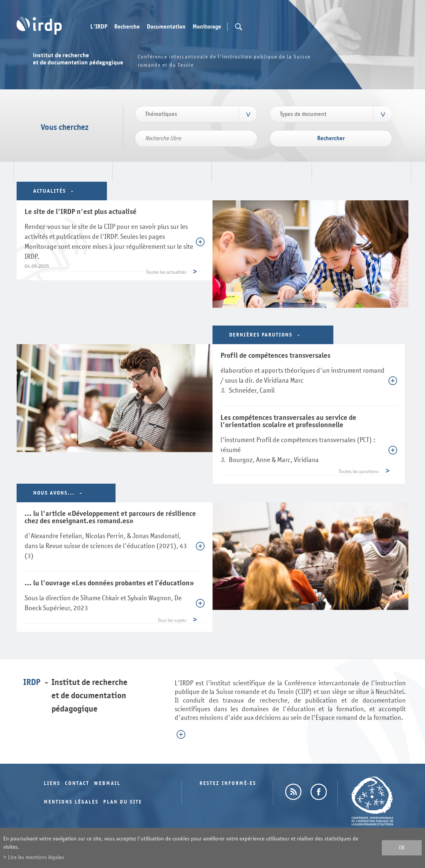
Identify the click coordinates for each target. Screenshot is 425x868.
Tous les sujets (172, 620)
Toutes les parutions (359, 472)
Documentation (166, 27)
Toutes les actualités (166, 272)
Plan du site (123, 802)
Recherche (127, 27)
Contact (77, 783)
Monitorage (207, 27)
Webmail (107, 783)
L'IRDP (99, 27)
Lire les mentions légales (36, 857)
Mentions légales (71, 802)
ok (402, 848)
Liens (52, 783)
